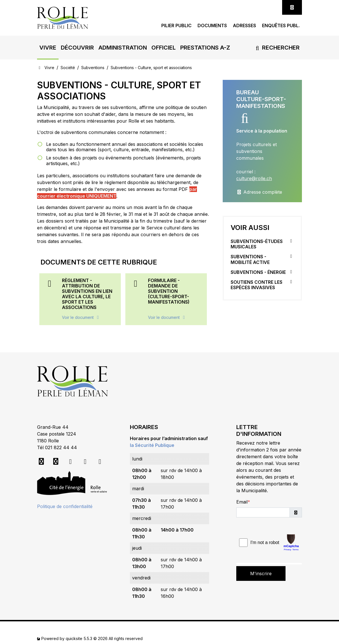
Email (242, 502)
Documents (212, 26)
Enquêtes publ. (281, 26)
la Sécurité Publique (152, 445)
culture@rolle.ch (254, 178)
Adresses (244, 26)
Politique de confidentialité (65, 506)
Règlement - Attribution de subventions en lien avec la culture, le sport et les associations (87, 294)
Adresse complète (259, 192)
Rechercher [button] (277, 48)
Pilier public (176, 26)
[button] (48, 48)
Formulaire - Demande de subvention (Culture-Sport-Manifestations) (169, 291)
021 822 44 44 (61, 447)
